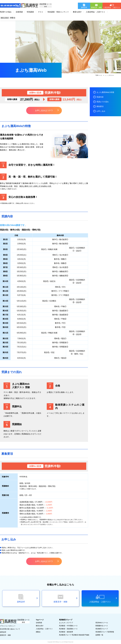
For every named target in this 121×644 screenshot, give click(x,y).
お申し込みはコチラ (44, 110)
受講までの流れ (103, 102)
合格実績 (19, 12)
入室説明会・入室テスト (96, 12)
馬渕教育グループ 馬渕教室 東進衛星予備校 (74, 635)
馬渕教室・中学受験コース (68, 626)
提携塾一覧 (99, 635)
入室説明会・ (44, 629)
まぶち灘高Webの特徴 (105, 92)
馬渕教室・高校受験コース (68, 629)
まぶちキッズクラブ (66, 623)
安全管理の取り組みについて (10, 629)
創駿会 (8, 18)
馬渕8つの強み (6, 12)
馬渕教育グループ (102, 629)
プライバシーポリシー (8, 626)
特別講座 (30, 12)
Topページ (40, 620)
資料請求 (3, 632)
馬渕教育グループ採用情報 (105, 632)
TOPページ (99, 75)
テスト (41, 12)
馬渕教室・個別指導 (66, 632)
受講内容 (100, 97)
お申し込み (101, 111)
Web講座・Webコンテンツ (58, 12)
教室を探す (77, 12)
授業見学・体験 (5, 635)
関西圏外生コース (102, 626)
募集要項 (100, 106)
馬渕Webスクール (102, 623)
